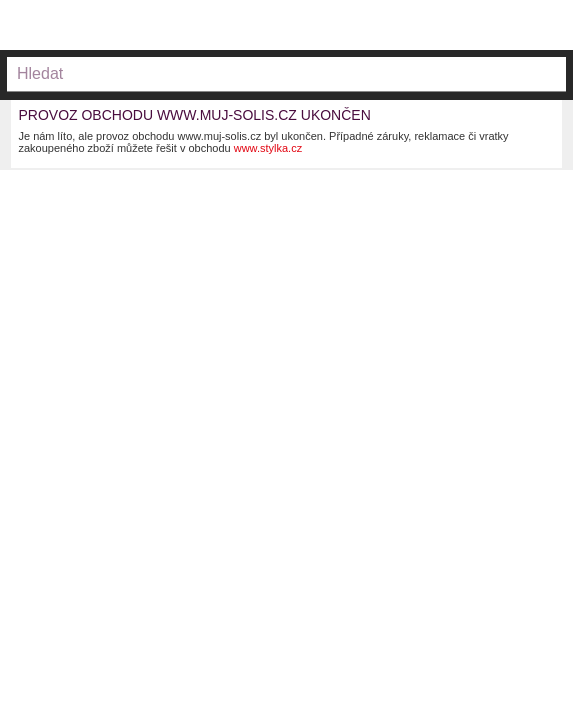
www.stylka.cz (268, 148)
